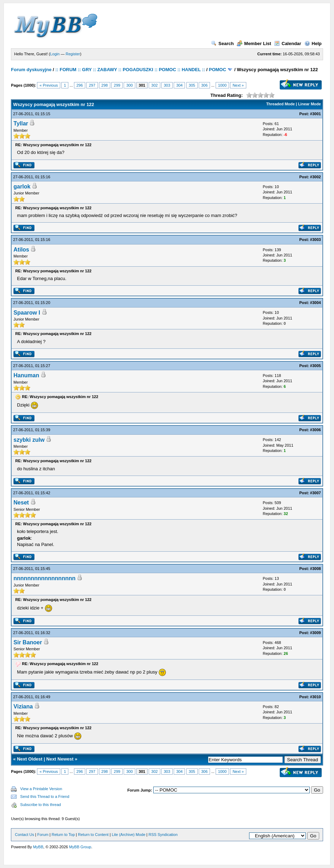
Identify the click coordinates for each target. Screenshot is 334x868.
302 (154, 85)
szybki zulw (29, 440)
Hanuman (26, 375)
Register (73, 54)
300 (129, 85)
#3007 (316, 493)
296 (80, 85)
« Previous (49, 85)
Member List (254, 44)
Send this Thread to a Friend (45, 796)
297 (92, 85)
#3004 (316, 303)
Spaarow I (27, 313)
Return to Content (93, 835)
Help (313, 44)
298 (105, 85)
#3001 (316, 114)
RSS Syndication (163, 835)
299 (117, 85)
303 (167, 85)
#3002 (316, 177)
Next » (238, 85)
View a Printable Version (41, 789)
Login (55, 54)
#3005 (316, 366)
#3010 (316, 697)
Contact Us (24, 835)
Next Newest (60, 759)
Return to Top (63, 835)
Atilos (21, 250)
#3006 (316, 430)
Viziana (23, 706)
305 (192, 85)
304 (179, 85)
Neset (21, 503)
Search (222, 44)
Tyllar (21, 123)
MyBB (38, 847)
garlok (22, 187)
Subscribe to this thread (41, 805)
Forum (43, 835)
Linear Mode (310, 104)
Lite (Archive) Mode (128, 835)
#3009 (316, 633)
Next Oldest (30, 759)
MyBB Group (80, 847)
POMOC (218, 70)
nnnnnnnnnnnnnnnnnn (44, 578)
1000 (222, 85)
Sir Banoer (28, 642)
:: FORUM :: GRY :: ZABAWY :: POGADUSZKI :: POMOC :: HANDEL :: (130, 70)
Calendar (288, 44)
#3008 (316, 569)
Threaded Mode (280, 104)
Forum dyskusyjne (31, 70)
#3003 (316, 240)
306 (204, 85)
